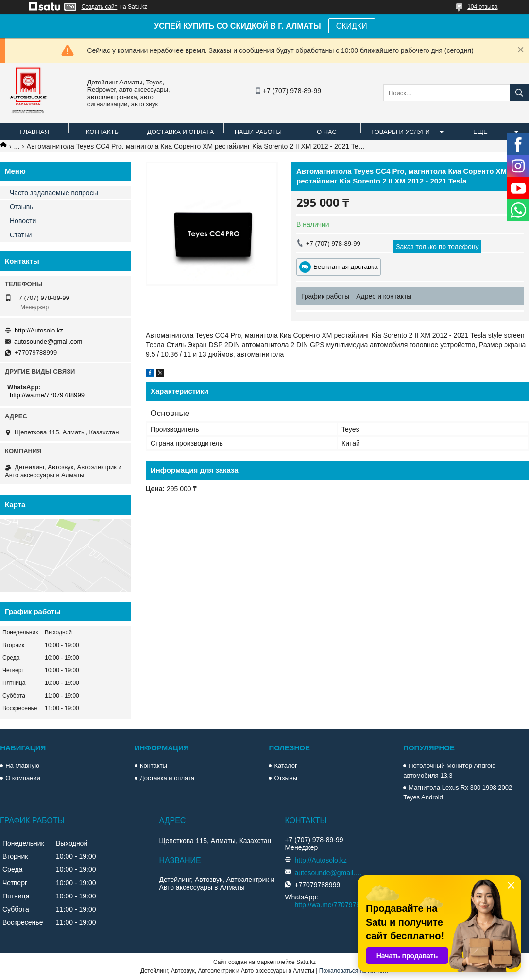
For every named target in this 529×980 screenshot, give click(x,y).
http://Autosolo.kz (39, 330)
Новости (23, 221)
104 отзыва (482, 7)
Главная (34, 132)
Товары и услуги (400, 132)
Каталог (285, 766)
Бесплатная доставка (346, 267)
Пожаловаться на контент (354, 971)
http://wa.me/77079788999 (47, 395)
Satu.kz (306, 962)
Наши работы (258, 132)
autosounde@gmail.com (48, 341)
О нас (327, 132)
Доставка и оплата (180, 132)
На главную (22, 766)
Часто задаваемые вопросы (54, 193)
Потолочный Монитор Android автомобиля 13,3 (449, 771)
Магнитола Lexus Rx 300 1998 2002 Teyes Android (458, 792)
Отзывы (22, 207)
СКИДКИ (352, 26)
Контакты (103, 132)
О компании (23, 778)
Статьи (21, 235)
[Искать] (519, 93)
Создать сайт (100, 7)
